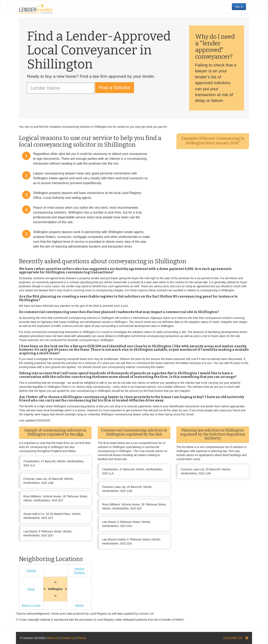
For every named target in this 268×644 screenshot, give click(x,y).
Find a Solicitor (115, 88)
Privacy (82, 638)
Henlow (79, 569)
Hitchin (79, 605)
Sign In (239, 7)
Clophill (31, 571)
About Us (53, 638)
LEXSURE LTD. (233, 638)
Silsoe (31, 589)
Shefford (79, 573)
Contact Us (68, 638)
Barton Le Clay (31, 605)
